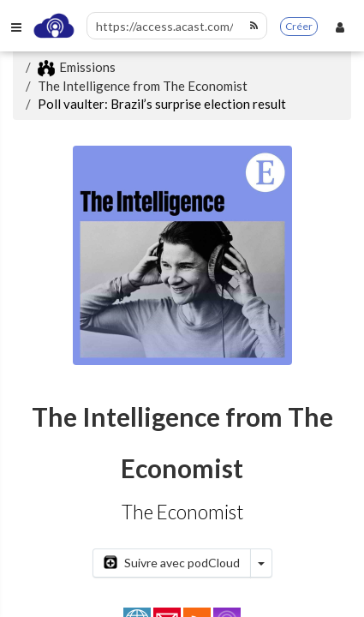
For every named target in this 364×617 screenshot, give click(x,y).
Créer (299, 26)
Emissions (77, 67)
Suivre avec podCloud (172, 563)
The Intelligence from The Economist (143, 86)
